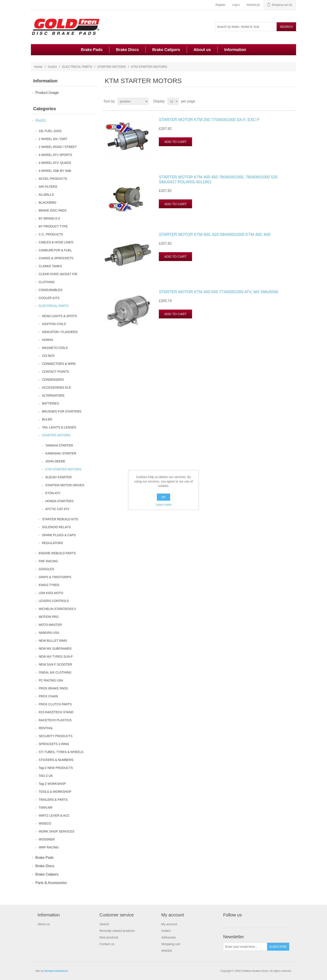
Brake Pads (92, 50)
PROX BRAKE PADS (53, 688)
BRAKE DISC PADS (53, 210)
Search (104, 924)
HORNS (48, 340)
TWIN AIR (46, 808)
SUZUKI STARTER (58, 477)
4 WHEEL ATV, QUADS (55, 163)
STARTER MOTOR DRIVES (65, 485)
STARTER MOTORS (111, 67)
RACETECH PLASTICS (55, 720)
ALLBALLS (46, 195)
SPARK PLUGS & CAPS (59, 535)
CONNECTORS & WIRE (59, 364)
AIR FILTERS (48, 187)
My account (169, 924)
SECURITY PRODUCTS (56, 736)
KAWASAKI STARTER (61, 453)
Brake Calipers (166, 50)
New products (109, 937)
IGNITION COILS (54, 324)
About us (202, 50)
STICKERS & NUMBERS (56, 760)
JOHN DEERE (55, 461)
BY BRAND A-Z (49, 218)
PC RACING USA (51, 680)
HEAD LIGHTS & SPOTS (59, 316)
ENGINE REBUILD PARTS (57, 553)
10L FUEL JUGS (50, 131)
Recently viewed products (117, 931)
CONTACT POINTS (55, 372)
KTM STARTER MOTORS (63, 469)
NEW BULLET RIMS (53, 641)
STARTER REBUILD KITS (60, 519)
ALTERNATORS (53, 395)
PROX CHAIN (48, 696)
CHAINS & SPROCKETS (56, 258)
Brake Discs (127, 50)
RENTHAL (46, 728)
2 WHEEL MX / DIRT (53, 139)
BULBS (47, 419)
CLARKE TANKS (50, 266)
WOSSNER (47, 839)
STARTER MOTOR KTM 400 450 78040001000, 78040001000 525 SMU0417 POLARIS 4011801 (218, 180)
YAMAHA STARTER (59, 445)
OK (163, 497)
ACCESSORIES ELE (57, 388)
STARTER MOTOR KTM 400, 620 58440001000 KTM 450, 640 (215, 235)
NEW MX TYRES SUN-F (56, 656)
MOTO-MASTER (50, 625)
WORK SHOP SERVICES (56, 831)
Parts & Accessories (51, 883)
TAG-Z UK (46, 776)
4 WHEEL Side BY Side (55, 171)
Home (38, 67)
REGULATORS (52, 543)
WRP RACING (49, 847)
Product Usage (47, 93)
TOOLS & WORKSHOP (55, 792)
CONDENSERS (53, 380)
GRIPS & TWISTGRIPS (55, 577)
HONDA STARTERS (59, 501)
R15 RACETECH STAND (56, 712)
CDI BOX (48, 356)
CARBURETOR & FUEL (55, 250)
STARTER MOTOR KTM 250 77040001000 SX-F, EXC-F (209, 120)
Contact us (107, 944)
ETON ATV (53, 493)
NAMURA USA (49, 633)
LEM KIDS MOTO (51, 593)
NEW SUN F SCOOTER (55, 664)
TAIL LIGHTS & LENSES (59, 427)
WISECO (45, 823)
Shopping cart (171, 944)
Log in (236, 5)
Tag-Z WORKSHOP (52, 784)
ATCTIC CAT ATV (57, 509)
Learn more (163, 505)
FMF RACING (48, 561)
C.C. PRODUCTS (51, 234)
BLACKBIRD (47, 202)
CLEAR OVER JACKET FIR (58, 274)
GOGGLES (46, 569)
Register (220, 5)
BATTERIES (50, 403)
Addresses (169, 937)
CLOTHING (47, 282)
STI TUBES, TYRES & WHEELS (61, 752)
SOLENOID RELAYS (56, 527)
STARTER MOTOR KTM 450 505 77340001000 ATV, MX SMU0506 (219, 292)
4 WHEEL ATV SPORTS (55, 155)
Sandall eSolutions (56, 971)
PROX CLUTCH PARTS (55, 704)
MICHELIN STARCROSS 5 (57, 609)
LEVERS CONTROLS (54, 601)
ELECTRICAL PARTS (77, 67)
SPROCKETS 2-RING (54, 744)
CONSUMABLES (50, 290)
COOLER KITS (49, 298)
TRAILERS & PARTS (53, 800)
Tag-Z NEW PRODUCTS (56, 768)
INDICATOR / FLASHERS (60, 332)
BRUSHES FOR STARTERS (62, 411)
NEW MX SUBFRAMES (55, 649)
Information (235, 50)
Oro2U (52, 67)
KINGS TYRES (49, 585)
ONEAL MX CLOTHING (55, 672)
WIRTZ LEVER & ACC (54, 815)
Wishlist (167, 951)
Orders (166, 931)
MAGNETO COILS (55, 348)
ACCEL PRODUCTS (53, 179)
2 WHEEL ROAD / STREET (58, 147)
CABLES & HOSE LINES (56, 242)
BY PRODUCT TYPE (53, 226)
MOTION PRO (49, 617)
